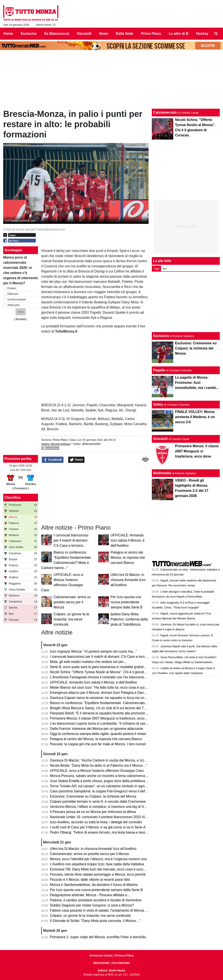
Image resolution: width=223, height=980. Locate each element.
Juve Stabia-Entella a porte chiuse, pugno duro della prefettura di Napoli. (105, 781)
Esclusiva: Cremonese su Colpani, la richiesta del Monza (93, 796)
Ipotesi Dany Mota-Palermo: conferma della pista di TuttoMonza (129, 619)
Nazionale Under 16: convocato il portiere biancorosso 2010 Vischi (100, 817)
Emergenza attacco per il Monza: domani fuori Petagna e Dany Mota (102, 693)
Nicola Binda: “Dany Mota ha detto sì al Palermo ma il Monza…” (99, 765)
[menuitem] (216, 34)
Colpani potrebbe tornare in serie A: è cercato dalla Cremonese (98, 802)
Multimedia (162, 473)
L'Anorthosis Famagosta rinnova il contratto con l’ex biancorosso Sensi (104, 677)
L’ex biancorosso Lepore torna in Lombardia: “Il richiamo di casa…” (101, 723)
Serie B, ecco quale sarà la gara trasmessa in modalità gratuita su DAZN (105, 667)
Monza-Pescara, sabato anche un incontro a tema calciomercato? (100, 776)
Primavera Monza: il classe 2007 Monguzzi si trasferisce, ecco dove (101, 718)
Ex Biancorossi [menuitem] (57, 34)
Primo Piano (60, 440)
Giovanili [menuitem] (84, 34)
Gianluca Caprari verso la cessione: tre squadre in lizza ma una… (100, 698)
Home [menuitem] (8, 34)
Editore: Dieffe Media (111, 970)
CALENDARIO (121, 963)
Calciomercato (165, 112)
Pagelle (159, 370)
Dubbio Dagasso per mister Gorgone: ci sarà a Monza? (92, 905)
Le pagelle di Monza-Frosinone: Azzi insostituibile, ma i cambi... (197, 383)
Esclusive (161, 336)
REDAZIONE (101, 963)
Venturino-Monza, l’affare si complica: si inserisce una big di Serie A (101, 807)
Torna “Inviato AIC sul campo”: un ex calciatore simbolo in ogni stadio (102, 786)
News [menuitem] (104, 34)
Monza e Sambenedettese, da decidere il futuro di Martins (94, 885)
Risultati (21, 319)
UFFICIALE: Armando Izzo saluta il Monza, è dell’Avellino (128, 540)
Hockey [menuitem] (202, 34)
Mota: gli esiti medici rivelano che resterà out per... (88, 662)
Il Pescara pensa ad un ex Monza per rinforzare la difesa (93, 812)
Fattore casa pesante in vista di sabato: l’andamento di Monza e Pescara (105, 910)
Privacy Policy (124, 955)
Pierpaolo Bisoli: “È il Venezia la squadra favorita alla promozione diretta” (105, 713)
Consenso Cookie (101, 955)
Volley (158, 404)
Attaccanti (14, 305)
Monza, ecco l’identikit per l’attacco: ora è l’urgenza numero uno (98, 859)
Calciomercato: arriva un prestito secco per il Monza (72, 602)
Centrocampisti (17, 299)
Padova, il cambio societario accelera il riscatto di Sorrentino (96, 900)
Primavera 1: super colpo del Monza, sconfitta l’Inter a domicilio (98, 937)
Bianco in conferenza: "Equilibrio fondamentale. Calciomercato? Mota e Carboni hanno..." (118, 703)
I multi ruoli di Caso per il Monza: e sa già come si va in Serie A (98, 827)
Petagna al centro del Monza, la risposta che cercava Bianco (128, 558)
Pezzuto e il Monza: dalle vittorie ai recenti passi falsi (90, 880)
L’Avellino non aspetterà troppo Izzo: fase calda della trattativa (97, 864)
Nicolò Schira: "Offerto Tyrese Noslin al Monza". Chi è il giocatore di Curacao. (109, 672)
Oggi (156, 269)
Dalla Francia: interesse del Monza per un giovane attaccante (97, 729)
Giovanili (160, 439)
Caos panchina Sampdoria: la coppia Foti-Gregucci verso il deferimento (104, 791)
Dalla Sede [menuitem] (124, 34)
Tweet (76, 460)
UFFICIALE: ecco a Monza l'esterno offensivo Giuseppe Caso (97, 771)
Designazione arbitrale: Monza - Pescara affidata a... (90, 895)
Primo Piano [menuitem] (151, 34)
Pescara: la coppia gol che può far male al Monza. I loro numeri (98, 744)
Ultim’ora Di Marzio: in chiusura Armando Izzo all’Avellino (128, 580)
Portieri (12, 288)
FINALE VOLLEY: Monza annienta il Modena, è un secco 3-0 (195, 417)
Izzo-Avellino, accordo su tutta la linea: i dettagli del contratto (96, 822)
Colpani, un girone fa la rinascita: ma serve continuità (71, 619)
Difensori (13, 294)
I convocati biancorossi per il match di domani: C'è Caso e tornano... (71, 540)
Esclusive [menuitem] (29, 34)
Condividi (53, 460)
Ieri (165, 269)
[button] (21, 312)
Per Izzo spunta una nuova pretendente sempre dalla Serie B (127, 602)
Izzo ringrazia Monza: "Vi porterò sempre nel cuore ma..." (93, 651)
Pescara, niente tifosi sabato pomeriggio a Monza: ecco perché (98, 874)
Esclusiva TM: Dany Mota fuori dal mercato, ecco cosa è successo (100, 869)
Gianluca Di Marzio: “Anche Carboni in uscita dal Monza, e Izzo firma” (103, 760)
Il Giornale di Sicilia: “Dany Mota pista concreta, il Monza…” (95, 921)
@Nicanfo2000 (91, 444)
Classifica (13, 498)
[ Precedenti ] (20, 488)
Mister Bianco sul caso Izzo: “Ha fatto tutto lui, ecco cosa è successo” (103, 687)
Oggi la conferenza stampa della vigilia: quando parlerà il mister (98, 734)
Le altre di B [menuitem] (179, 34)
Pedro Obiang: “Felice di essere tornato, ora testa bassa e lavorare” (101, 832)
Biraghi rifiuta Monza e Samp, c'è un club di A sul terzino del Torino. (101, 708)
